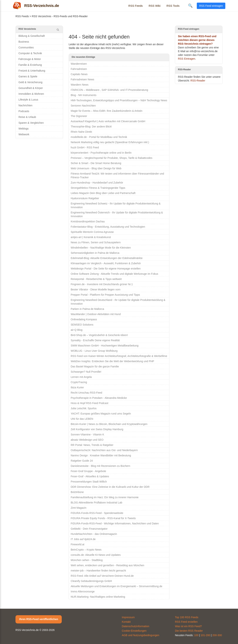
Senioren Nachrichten (83, 106)
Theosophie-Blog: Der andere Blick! (91, 127)
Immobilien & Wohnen (31, 94)
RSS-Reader (198, 81)
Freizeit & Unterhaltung (32, 71)
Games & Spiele (28, 76)
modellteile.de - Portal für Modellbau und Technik (99, 137)
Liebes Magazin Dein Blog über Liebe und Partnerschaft (103, 193)
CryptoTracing (79, 382)
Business (24, 42)
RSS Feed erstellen (186, 622)
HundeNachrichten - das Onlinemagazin (94, 534)
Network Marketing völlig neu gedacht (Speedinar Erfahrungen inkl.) (110, 142)
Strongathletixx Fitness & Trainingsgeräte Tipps (98, 188)
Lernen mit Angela (81, 377)
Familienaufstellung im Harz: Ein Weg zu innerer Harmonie (105, 497)
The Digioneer (79, 116)
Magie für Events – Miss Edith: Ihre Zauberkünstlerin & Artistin (107, 111)
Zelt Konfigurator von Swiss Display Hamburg (97, 429)
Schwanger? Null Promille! (86, 372)
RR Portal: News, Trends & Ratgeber (92, 445)
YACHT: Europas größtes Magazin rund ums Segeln (101, 414)
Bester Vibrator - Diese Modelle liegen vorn (96, 289)
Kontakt (126, 622)
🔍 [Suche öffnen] (190, 6)
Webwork (24, 134)
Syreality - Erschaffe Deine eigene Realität (95, 340)
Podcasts (24, 111)
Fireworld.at (77, 544)
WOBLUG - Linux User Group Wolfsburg (94, 351)
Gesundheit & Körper (31, 88)
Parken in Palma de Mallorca (87, 309)
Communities (26, 47)
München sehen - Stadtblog (87, 560)
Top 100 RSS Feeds (187, 617)
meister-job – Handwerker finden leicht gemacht (98, 571)
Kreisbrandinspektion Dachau (88, 221)
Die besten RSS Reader (189, 631)
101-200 (205, 635)
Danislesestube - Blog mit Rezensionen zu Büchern (100, 466)
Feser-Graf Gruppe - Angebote (88, 471)
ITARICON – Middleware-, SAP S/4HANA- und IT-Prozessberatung (109, 90)
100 (196, 635)
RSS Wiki (155, 6)
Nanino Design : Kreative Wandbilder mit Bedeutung (101, 455)
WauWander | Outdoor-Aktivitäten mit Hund (96, 314)
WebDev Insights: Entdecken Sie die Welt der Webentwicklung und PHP (112, 361)
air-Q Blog (77, 330)
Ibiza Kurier (77, 387)
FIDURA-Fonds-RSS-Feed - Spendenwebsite (97, 513)
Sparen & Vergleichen (31, 123)
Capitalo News (79, 74)
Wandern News (80, 85)
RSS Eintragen (187, 59)
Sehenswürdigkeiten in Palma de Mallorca (95, 253)
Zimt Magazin (79, 508)
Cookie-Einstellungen (134, 631)
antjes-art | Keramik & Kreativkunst (91, 237)
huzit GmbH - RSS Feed (85, 147)
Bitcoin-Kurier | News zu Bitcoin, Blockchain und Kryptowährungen (109, 424)
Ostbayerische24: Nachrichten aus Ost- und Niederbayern (104, 450)
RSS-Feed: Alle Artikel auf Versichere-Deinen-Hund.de (102, 576)
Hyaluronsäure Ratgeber (85, 198)
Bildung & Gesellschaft (32, 36)
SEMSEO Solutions (82, 325)
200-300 (217, 635)
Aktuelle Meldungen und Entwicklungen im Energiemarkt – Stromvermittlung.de (116, 586)
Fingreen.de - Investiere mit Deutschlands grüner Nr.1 (102, 284)
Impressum (128, 617)
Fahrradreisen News (82, 79)
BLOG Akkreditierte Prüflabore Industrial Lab (96, 503)
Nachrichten (25, 105)
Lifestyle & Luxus (28, 100)
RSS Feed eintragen (211, 6)
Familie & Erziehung (30, 65)
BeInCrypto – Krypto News (86, 550)
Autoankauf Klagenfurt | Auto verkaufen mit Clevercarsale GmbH (108, 121)
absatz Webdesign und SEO (87, 440)
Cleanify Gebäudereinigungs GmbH (91, 581)
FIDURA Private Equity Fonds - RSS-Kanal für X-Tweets (103, 518)
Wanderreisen (79, 64)
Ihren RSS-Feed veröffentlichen (39, 619)
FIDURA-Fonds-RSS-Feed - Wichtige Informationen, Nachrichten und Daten (115, 523)
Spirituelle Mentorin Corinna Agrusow (92, 232)
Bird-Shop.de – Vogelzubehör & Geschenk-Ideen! (99, 335)
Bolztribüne (77, 492)
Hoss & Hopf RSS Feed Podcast (90, 403)
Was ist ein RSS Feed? (188, 626)
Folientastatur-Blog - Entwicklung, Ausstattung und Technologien (108, 227)
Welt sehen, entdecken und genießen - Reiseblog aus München (107, 565)
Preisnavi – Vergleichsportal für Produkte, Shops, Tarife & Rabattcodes (112, 158)
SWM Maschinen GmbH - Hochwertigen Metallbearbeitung (105, 346)
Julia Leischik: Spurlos (84, 408)
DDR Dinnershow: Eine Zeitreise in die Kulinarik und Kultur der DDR (110, 487)
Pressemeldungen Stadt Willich (89, 482)
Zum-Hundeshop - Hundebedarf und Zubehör (97, 183)
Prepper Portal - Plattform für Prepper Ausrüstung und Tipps (105, 295)
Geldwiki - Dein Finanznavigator (89, 529)
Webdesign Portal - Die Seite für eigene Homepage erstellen (106, 269)
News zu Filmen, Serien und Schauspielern (96, 242)
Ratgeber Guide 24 (82, 461)
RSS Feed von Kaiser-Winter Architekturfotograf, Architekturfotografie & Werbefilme (119, 356)
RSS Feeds (136, 6)
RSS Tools (173, 6)
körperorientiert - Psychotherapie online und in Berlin (101, 153)
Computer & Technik (30, 53)
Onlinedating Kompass (84, 319)
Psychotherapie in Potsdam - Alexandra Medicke (99, 398)
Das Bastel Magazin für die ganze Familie (95, 366)
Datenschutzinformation (136, 626)
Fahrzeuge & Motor (30, 59)
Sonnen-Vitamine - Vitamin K (87, 435)
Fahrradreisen (79, 69)
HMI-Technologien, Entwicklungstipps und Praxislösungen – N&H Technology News (119, 100)
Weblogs (24, 129)
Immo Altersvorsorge (83, 591)
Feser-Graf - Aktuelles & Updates (90, 476)
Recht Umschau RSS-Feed (86, 393)
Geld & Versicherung (30, 82)
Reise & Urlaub (27, 117)
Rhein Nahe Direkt (81, 132)
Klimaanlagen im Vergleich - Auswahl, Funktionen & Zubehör (106, 263)
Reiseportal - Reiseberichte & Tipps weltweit (96, 279)
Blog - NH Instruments (84, 95)
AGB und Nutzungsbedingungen (141, 635)
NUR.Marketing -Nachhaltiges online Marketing (98, 597)
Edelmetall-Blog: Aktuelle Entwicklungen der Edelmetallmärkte (107, 258)
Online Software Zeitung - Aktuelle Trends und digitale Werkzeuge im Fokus (114, 274)
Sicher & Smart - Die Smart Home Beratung (96, 163)
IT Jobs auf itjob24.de (83, 539)
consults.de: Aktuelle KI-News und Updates (96, 555)
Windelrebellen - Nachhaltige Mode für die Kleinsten (101, 248)
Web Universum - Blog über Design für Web (96, 168)
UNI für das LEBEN (82, 419)
